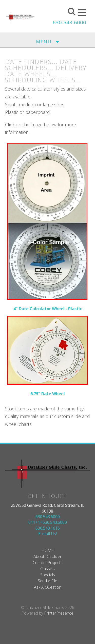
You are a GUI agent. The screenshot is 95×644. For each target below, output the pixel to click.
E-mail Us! (48, 534)
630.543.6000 (69, 22)
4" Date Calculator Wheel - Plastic (48, 309)
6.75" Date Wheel (48, 394)
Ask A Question (48, 587)
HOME (48, 550)
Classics (48, 569)
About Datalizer (48, 556)
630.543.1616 (48, 528)
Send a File (48, 581)
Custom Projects (48, 563)
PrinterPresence (59, 613)
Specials (48, 575)
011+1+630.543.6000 (48, 522)
